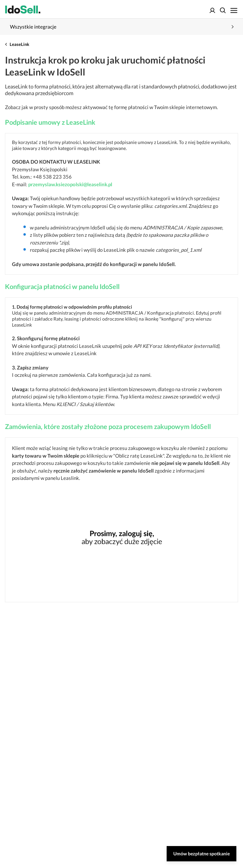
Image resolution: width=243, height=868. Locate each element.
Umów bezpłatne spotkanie (202, 854)
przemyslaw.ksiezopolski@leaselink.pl (70, 184)
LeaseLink (19, 44)
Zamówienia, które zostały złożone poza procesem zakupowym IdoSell (108, 426)
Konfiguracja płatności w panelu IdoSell (62, 286)
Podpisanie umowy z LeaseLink (50, 122)
